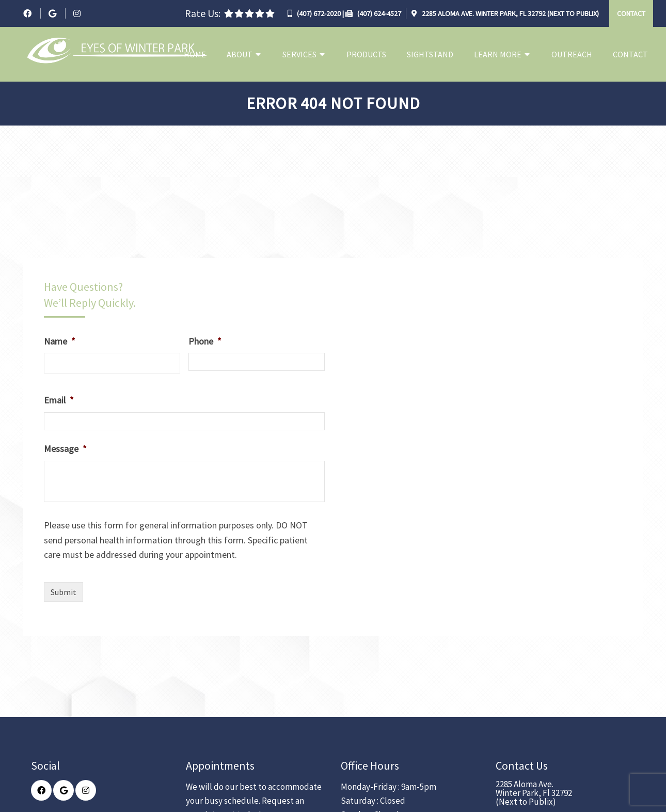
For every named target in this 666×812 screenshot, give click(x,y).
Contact (631, 13)
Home (195, 54)
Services (299, 54)
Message (65, 449)
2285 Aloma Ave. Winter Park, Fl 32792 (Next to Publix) (510, 13)
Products (366, 54)
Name (60, 341)
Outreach (572, 54)
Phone (205, 341)
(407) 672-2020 (319, 13)
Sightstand (430, 54)
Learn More (498, 54)
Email (59, 400)
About (240, 54)
